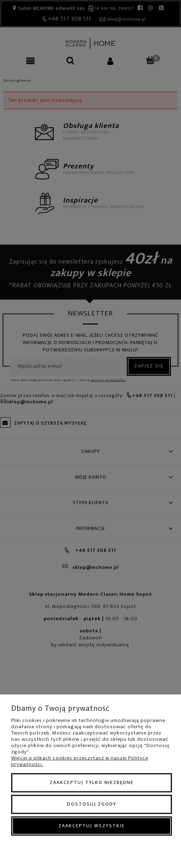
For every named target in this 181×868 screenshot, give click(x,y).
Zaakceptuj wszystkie (92, 826)
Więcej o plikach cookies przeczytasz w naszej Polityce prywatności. (80, 761)
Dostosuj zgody (92, 804)
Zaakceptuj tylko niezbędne (92, 782)
